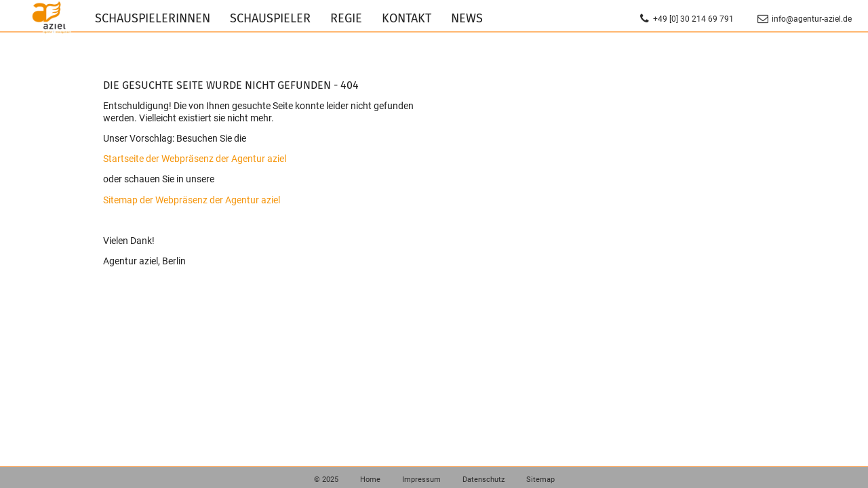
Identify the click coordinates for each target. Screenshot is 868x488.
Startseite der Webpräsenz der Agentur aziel (195, 159)
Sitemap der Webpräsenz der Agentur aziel (192, 200)
